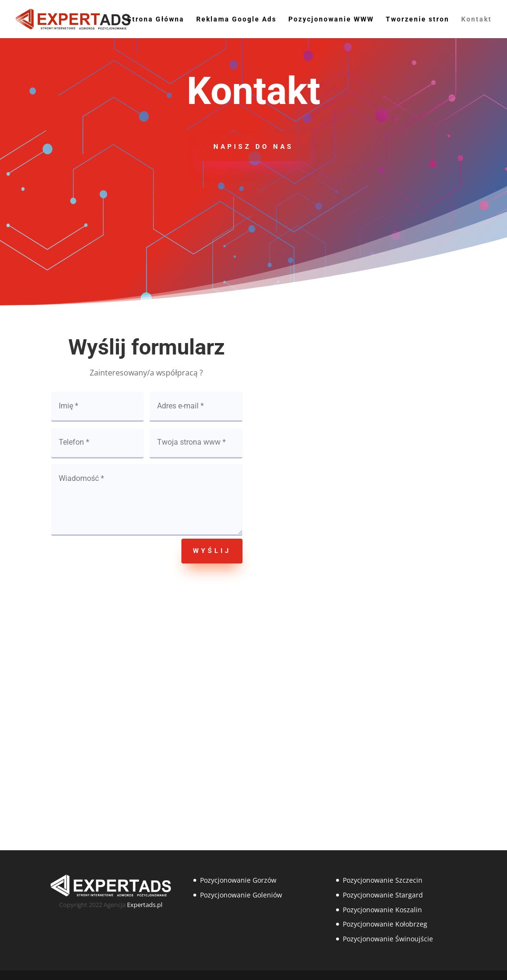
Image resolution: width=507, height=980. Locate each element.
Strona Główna (156, 19)
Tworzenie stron (417, 19)
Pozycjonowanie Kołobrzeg (385, 924)
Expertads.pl (145, 905)
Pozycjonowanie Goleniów (241, 895)
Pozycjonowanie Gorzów (238, 880)
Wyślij (212, 551)
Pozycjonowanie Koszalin (382, 910)
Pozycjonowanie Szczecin (383, 880)
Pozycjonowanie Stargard (383, 895)
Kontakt (476, 19)
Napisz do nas (253, 146)
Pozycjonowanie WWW (331, 19)
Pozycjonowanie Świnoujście (388, 939)
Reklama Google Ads (236, 19)
